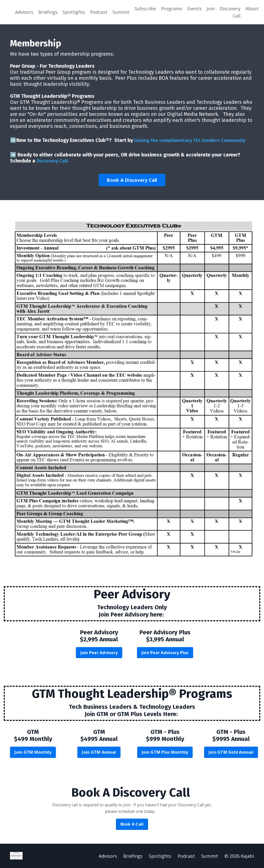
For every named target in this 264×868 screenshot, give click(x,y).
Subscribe (145, 9)
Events (194, 9)
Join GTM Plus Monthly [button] (165, 752)
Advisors (24, 12)
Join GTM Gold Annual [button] (231, 752)
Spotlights (74, 12)
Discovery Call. (54, 160)
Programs (172, 9)
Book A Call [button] (132, 824)
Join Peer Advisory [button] (99, 652)
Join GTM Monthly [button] (33, 752)
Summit (121, 12)
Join (211, 9)
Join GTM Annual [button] (99, 752)
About (252, 9)
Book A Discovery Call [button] (132, 180)
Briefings (48, 12)
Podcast (99, 12)
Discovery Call (230, 12)
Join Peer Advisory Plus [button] (165, 652)
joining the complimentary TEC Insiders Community (193, 140)
